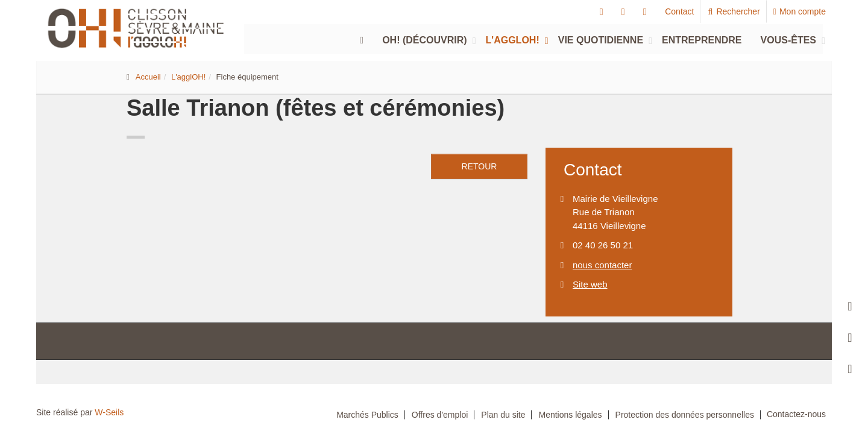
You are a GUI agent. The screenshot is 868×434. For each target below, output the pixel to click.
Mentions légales (570, 415)
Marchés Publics (367, 415)
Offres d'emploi (440, 415)
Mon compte (800, 11)
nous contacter (602, 265)
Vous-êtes (788, 40)
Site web (590, 284)
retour (480, 166)
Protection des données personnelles (685, 415)
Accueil (148, 77)
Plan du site (503, 415)
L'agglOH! (513, 40)
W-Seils (109, 412)
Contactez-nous (796, 414)
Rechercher (733, 11)
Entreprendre (702, 40)
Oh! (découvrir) (424, 40)
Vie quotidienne (601, 40)
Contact (679, 11)
